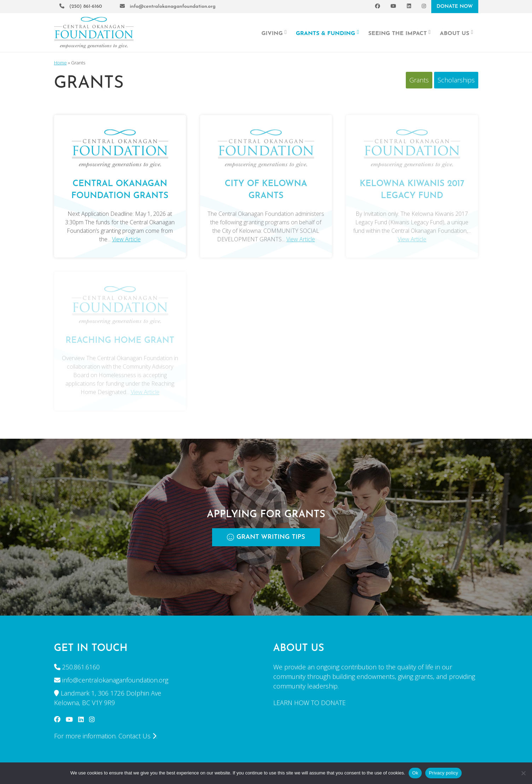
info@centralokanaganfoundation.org (168, 7)
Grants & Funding (328, 33)
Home (60, 63)
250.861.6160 (81, 667)
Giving (274, 33)
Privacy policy (443, 773)
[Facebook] (378, 7)
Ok (415, 773)
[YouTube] (393, 7)
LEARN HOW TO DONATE (309, 703)
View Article (126, 239)
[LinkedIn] (409, 7)
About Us (456, 33)
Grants (419, 80)
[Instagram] (424, 7)
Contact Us (137, 736)
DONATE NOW (455, 7)
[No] (523, 773)
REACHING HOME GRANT (120, 341)
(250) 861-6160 (81, 7)
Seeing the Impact (399, 33)
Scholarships (456, 80)
